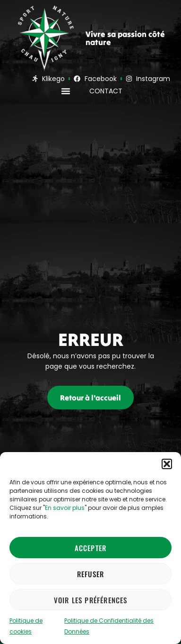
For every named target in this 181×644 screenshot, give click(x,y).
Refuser (90, 574)
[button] (167, 464)
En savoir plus (65, 508)
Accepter (91, 548)
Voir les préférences (91, 600)
